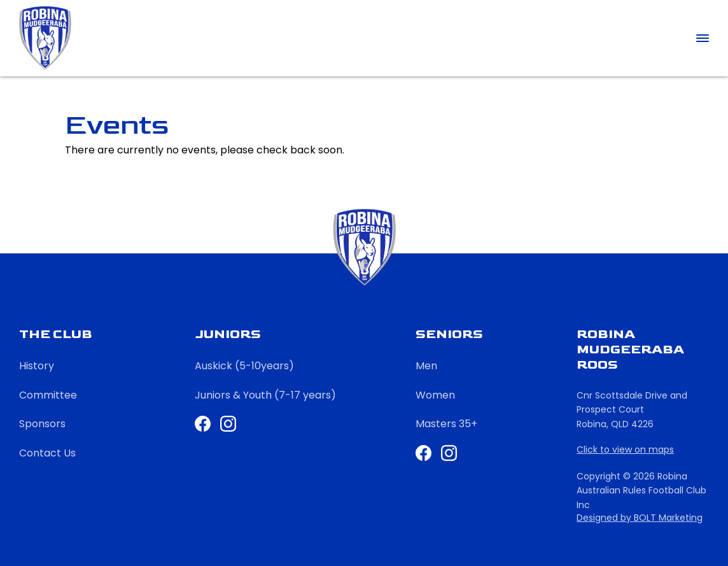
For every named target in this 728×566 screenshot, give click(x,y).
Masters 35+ (446, 424)
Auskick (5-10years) (244, 366)
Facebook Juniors (203, 424)
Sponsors (42, 424)
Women (435, 395)
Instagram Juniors (228, 424)
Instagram (449, 453)
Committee (48, 395)
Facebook (423, 453)
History (37, 366)
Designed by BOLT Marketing (640, 518)
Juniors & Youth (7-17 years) (265, 395)
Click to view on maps (625, 450)
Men (426, 366)
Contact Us (47, 453)
